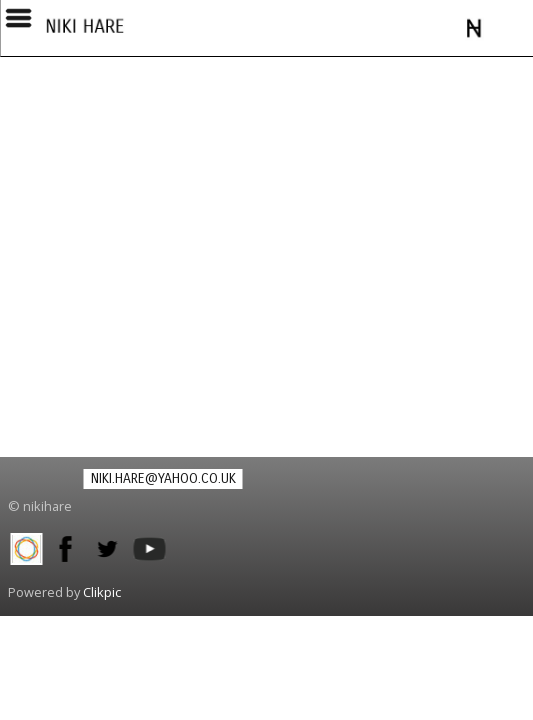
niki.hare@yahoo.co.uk (163, 478)
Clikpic (102, 592)
